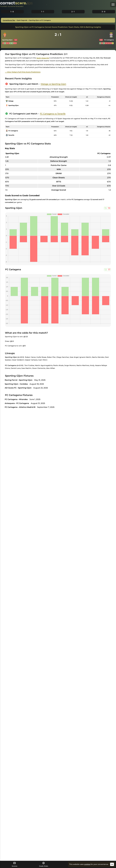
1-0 (12, 12)
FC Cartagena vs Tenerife (53, 114)
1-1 (43, 12)
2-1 (73, 12)
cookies (87, 864)
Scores (14, 864)
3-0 (104, 12)
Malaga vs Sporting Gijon (53, 84)
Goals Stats (44, 864)
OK (112, 864)
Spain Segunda (43, 58)
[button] (113, 5)
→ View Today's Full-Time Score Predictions (23, 72)
